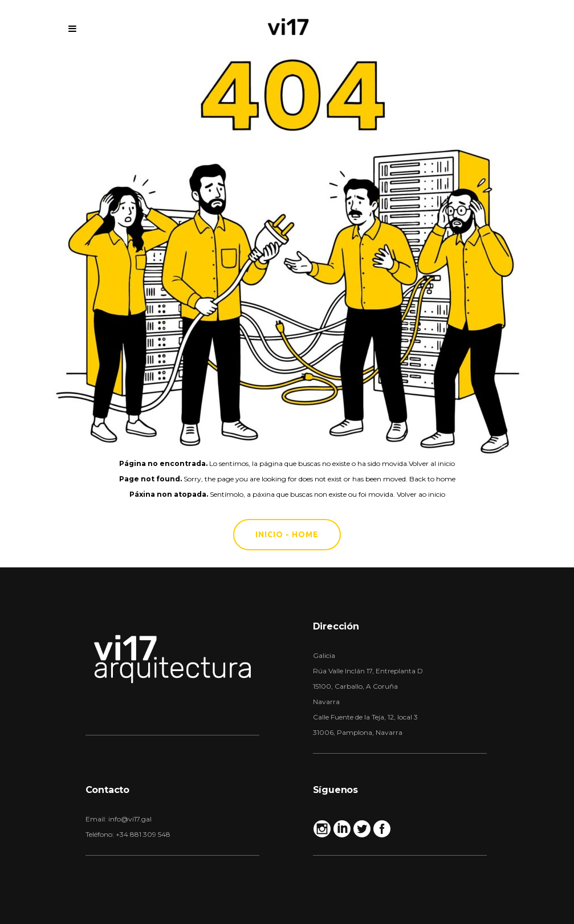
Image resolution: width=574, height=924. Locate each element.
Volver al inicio (432, 463)
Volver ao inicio (421, 494)
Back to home (432, 479)
